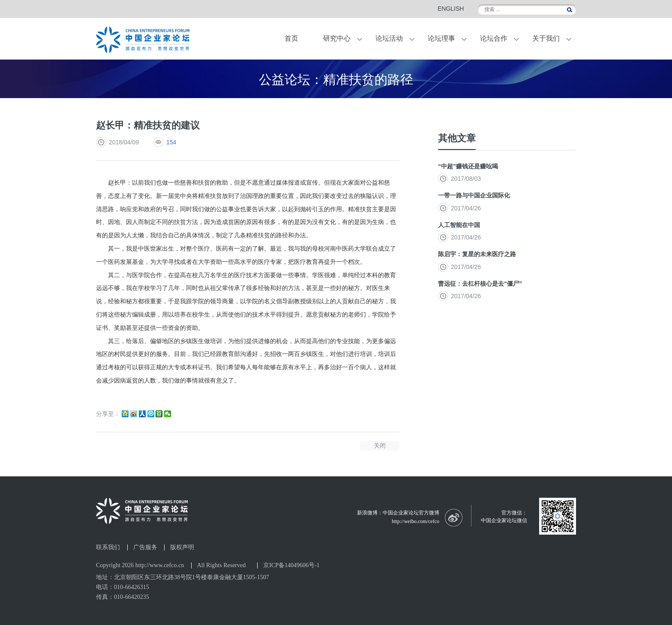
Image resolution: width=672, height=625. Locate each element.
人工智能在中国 (459, 225)
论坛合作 (494, 38)
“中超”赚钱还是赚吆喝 (468, 166)
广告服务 (145, 547)
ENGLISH (451, 9)
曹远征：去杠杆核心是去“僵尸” (480, 284)
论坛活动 (389, 38)
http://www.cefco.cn (160, 565)
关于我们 (546, 38)
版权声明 (182, 547)
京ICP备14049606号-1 (291, 565)
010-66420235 (132, 597)
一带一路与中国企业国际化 (474, 195)
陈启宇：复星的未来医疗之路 (477, 254)
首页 (291, 38)
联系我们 (108, 547)
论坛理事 (441, 38)
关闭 (380, 446)
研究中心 (337, 38)
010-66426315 (132, 587)
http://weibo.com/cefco (415, 521)
